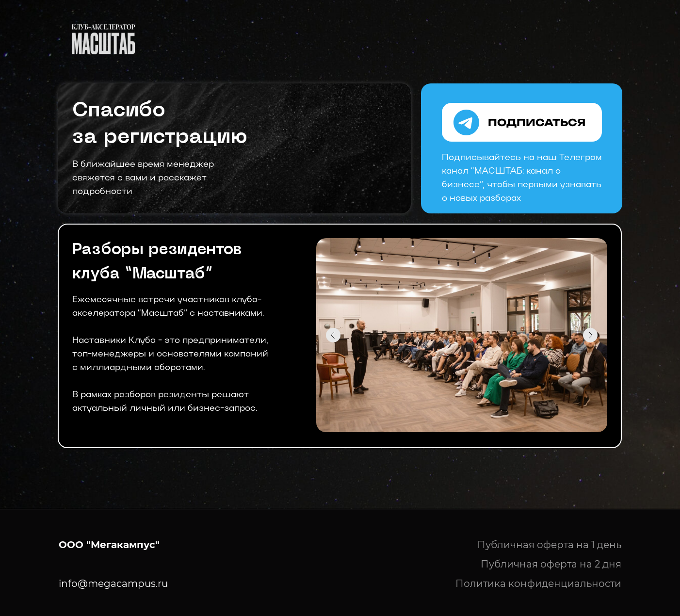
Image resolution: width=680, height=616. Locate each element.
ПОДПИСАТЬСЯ (537, 122)
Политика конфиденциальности (538, 584)
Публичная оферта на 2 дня (551, 564)
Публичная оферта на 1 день (549, 545)
